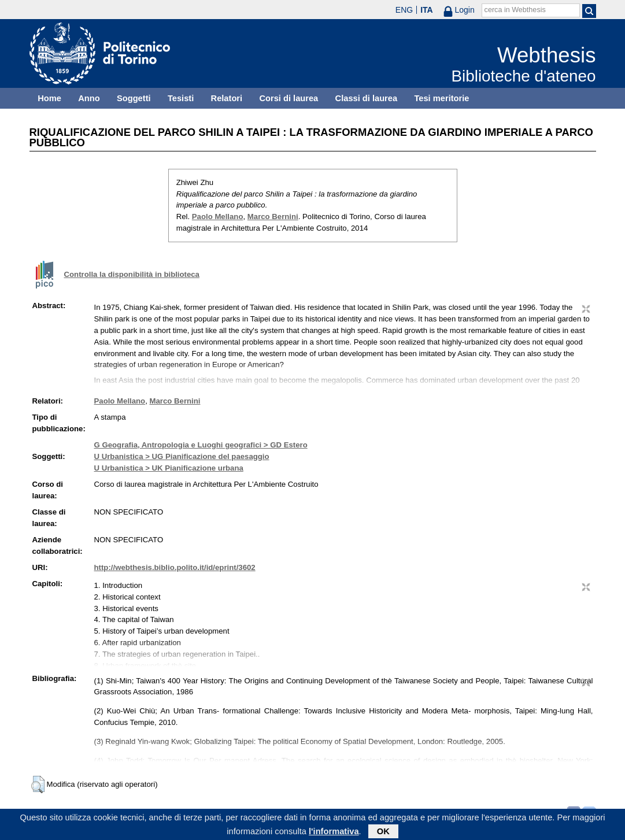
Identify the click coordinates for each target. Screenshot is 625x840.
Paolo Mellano (218, 217)
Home (49, 98)
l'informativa (334, 833)
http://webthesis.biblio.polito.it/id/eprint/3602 (175, 567)
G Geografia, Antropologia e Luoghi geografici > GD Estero (201, 445)
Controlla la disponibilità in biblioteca (132, 274)
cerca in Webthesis (515, 10)
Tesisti (181, 98)
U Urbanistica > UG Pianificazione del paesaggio (182, 456)
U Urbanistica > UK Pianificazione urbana (169, 468)
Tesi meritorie (441, 98)
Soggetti (134, 98)
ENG (404, 10)
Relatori (227, 98)
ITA (427, 10)
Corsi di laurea (289, 98)
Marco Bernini (273, 217)
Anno (89, 98)
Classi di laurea (367, 98)
